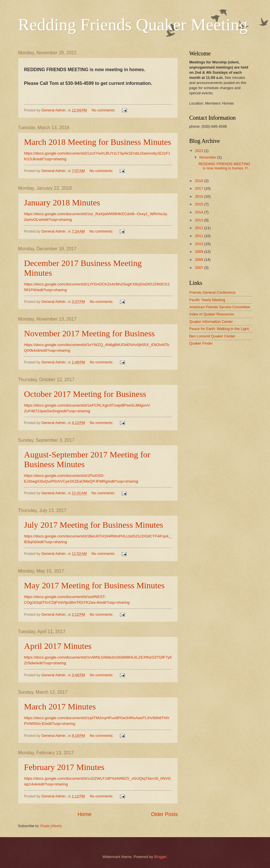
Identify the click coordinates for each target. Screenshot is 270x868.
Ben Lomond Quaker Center (212, 336)
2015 (200, 204)
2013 (200, 220)
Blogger (160, 857)
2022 (200, 151)
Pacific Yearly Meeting (207, 300)
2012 (200, 228)
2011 (200, 236)
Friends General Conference (212, 292)
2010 (200, 244)
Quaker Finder (201, 343)
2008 (200, 260)
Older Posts (164, 814)
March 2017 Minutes (60, 706)
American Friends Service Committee (220, 307)
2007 (200, 268)
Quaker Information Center (211, 322)
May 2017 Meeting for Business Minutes (94, 585)
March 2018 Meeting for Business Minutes (98, 142)
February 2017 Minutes (64, 767)
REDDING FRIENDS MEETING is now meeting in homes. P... (224, 166)
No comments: (104, 110)
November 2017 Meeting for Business (89, 333)
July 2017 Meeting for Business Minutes (94, 525)
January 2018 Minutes (62, 202)
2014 (200, 212)
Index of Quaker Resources (212, 314)
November (208, 157)
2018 (200, 181)
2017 (200, 188)
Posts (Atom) (51, 826)
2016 (200, 196)
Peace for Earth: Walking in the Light (219, 329)
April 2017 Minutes (58, 646)
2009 (200, 252)
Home (84, 814)
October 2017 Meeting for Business (85, 394)
